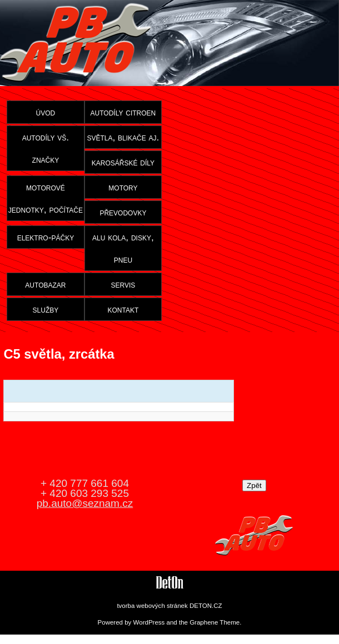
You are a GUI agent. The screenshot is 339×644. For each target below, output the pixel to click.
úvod (46, 112)
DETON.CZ (206, 606)
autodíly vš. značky (46, 148)
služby (46, 309)
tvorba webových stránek (152, 606)
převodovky (123, 212)
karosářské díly (123, 162)
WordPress (149, 622)
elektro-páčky (46, 237)
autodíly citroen (123, 112)
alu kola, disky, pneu (123, 248)
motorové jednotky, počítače (46, 198)
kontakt (123, 309)
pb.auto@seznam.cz (85, 503)
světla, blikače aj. (123, 137)
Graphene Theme (215, 622)
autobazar (45, 284)
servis (123, 284)
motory (123, 187)
